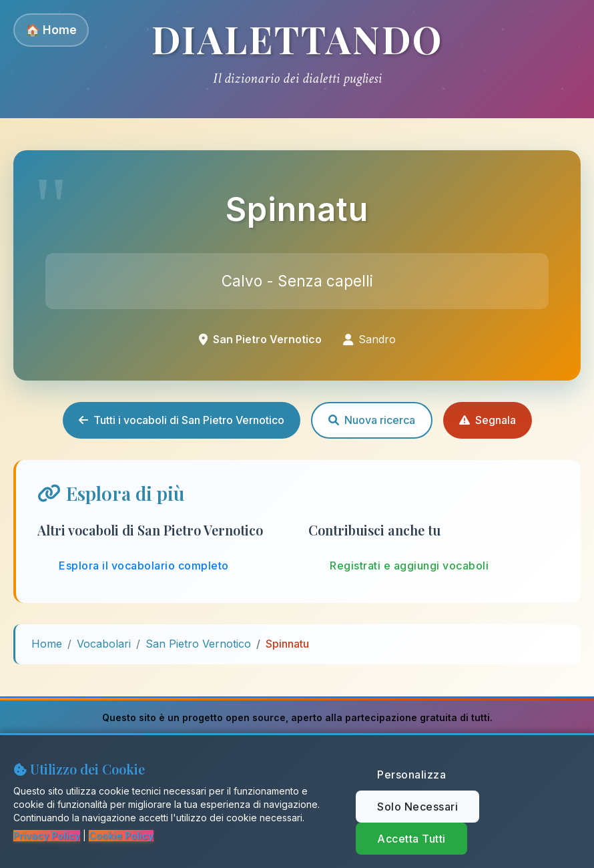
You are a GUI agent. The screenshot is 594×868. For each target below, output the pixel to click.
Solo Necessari (417, 807)
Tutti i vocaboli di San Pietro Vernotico (182, 420)
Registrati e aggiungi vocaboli (409, 566)
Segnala (488, 420)
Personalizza (411, 775)
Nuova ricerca (372, 420)
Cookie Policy (121, 836)
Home (47, 644)
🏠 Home (51, 30)
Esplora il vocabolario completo (144, 566)
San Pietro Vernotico (198, 644)
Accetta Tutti (411, 839)
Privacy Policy (47, 836)
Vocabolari (104, 644)
